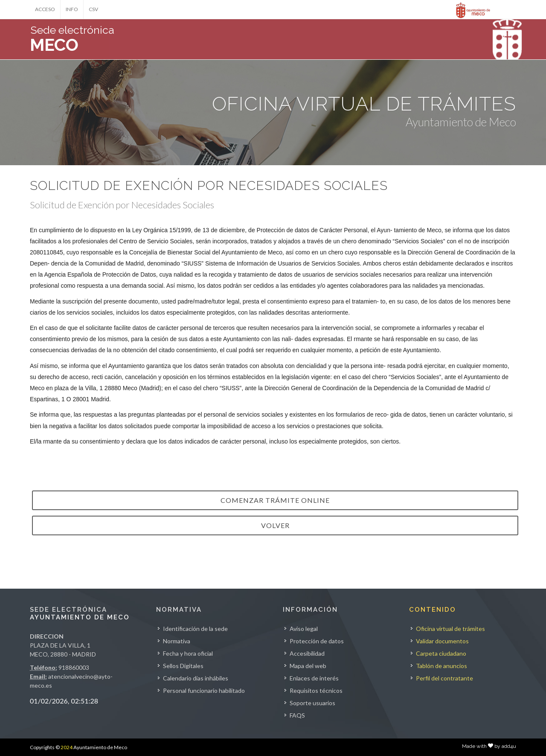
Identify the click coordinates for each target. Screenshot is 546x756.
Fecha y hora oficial (188, 653)
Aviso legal (304, 629)
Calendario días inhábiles (196, 678)
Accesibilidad (307, 653)
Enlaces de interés (314, 678)
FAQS (297, 715)
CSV (93, 9)
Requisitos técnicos (316, 690)
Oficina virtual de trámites (450, 629)
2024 (67, 747)
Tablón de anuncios (441, 666)
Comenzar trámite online (275, 500)
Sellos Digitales (183, 666)
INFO (72, 9)
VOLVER (275, 525)
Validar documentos (442, 641)
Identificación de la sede (195, 629)
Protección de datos (317, 641)
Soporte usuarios (312, 703)
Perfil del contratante (444, 678)
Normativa (177, 641)
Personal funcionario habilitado (204, 690)
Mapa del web (308, 666)
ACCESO (45, 9)
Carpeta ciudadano (441, 653)
